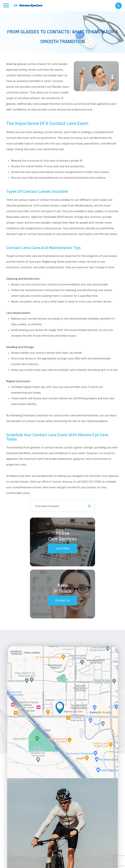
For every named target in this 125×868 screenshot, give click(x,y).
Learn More (63, 548)
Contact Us (63, 600)
